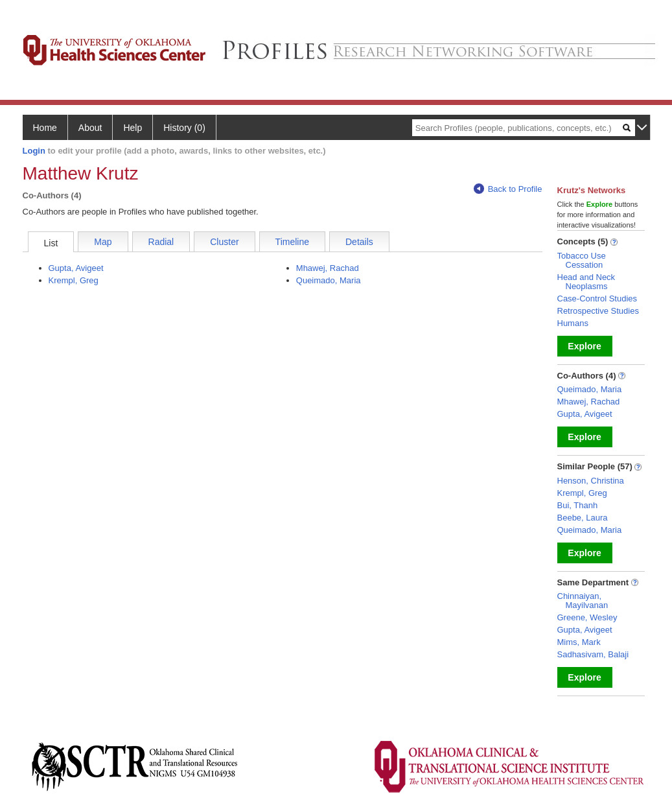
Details (359, 242)
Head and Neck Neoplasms (586, 282)
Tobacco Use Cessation (582, 260)
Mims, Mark (579, 642)
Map (103, 242)
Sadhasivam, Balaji (593, 654)
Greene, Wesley (587, 617)
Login (34, 151)
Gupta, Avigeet (76, 268)
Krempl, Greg (74, 280)
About (90, 128)
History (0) (184, 128)
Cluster (224, 242)
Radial (161, 242)
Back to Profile (508, 189)
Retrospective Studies (598, 311)
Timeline (292, 242)
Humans (573, 323)
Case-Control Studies (597, 298)
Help (133, 128)
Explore (584, 346)
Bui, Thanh (578, 505)
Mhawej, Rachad (328, 268)
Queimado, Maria (329, 280)
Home (45, 128)
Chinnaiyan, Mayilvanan (583, 601)
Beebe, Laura (583, 518)
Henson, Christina (591, 481)
